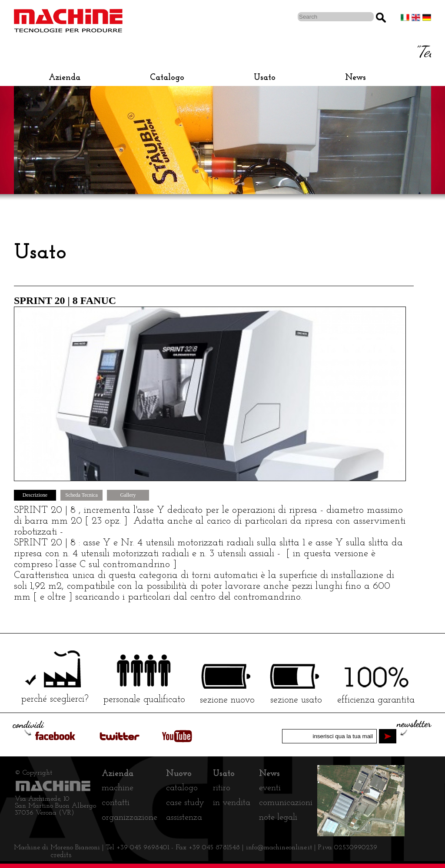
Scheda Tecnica (81, 495)
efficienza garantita (376, 700)
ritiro (222, 788)
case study (185, 803)
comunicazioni (286, 803)
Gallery (128, 495)
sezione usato (296, 700)
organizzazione (130, 818)
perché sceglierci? (55, 699)
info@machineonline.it (280, 848)
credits (61, 855)
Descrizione (35, 495)
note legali (278, 818)
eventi (270, 788)
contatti (116, 803)
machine (118, 788)
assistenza (184, 818)
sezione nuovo (227, 700)
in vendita (232, 803)
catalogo (182, 788)
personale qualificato (144, 700)
